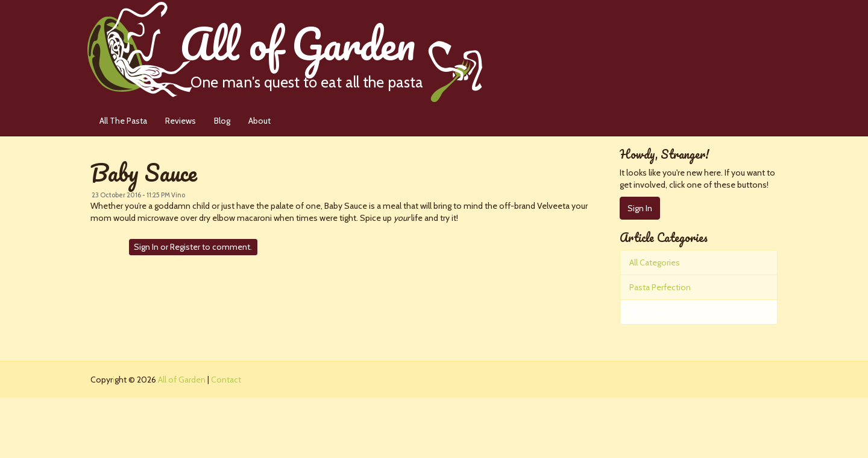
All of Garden (331, 51)
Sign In (146, 247)
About (259, 121)
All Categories (655, 262)
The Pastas (650, 312)
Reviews (181, 121)
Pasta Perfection (660, 287)
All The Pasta (123, 121)
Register (185, 247)
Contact (226, 380)
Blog (222, 121)
